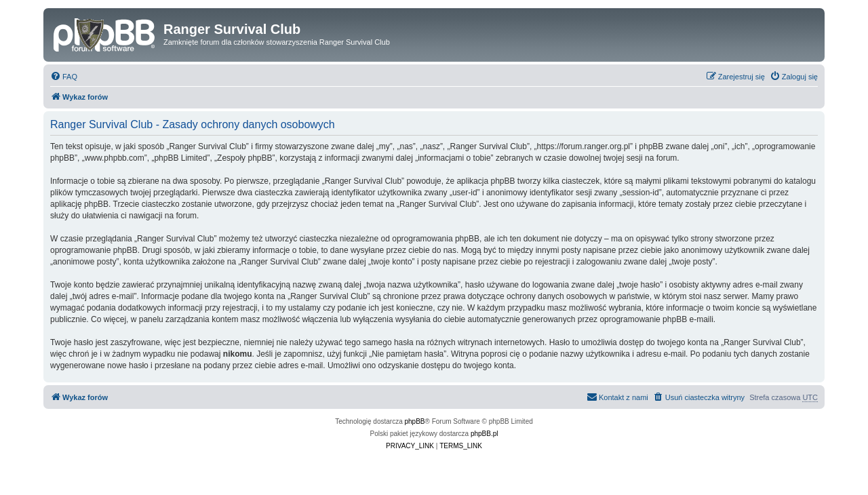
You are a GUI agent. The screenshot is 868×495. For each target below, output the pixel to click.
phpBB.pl (485, 434)
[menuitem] (64, 77)
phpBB (415, 421)
